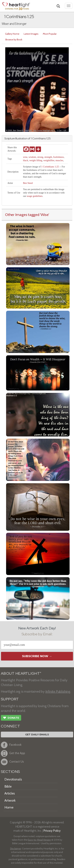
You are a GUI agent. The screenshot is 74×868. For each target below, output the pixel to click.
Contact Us (12, 762)
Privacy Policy (52, 831)
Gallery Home (12, 34)
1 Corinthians (38, 138)
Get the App (13, 753)
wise (25, 157)
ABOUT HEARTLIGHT (21, 673)
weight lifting (36, 160)
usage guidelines (35, 196)
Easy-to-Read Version (39, 840)
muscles (59, 160)
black (26, 160)
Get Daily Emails (37, 735)
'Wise (44, 215)
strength (48, 157)
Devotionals (13, 779)
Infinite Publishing (58, 691)
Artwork (10, 800)
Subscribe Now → (37, 656)
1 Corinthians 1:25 (50, 167)
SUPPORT (10, 699)
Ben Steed (28, 183)
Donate (11, 718)
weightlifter (49, 160)
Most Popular (50, 34)
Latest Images (31, 34)
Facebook (11, 745)
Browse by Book (14, 40)
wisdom (32, 157)
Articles (10, 793)
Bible (8, 786)
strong (40, 157)
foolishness (59, 157)
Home (9, 807)
